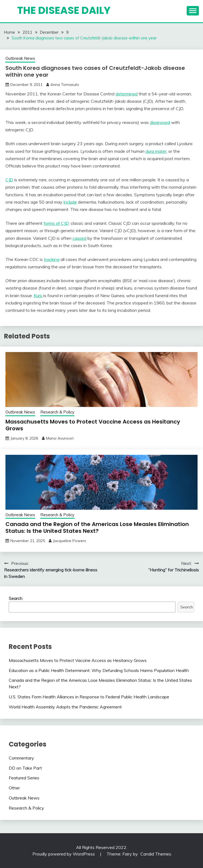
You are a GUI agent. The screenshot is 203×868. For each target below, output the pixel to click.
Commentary (21, 758)
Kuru (38, 295)
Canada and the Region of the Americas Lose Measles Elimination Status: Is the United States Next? (97, 528)
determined (127, 94)
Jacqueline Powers (69, 541)
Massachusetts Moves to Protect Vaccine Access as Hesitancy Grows (93, 425)
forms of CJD (56, 223)
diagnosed (160, 122)
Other (14, 788)
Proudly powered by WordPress (64, 854)
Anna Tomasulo (65, 85)
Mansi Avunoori (60, 438)
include (70, 202)
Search (16, 598)
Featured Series (24, 778)
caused (79, 238)
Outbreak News (20, 58)
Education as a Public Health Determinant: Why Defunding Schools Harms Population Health (99, 670)
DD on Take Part (25, 768)
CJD (9, 180)
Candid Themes (156, 854)
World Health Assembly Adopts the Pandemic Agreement (65, 707)
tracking (52, 259)
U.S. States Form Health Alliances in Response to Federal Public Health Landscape (89, 697)
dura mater (156, 151)
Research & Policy (57, 412)
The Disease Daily (64, 10)
